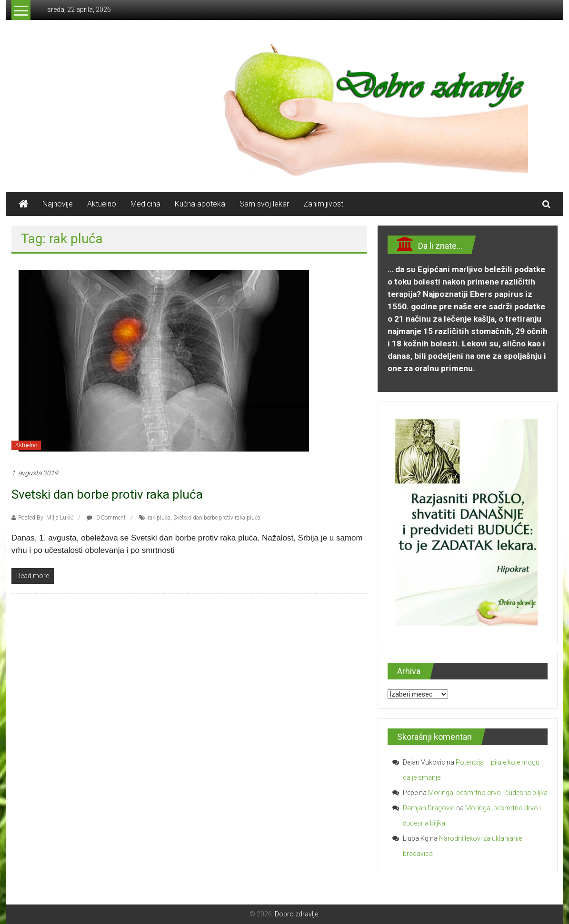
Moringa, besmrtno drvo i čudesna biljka (488, 793)
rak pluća (159, 518)
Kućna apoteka (200, 204)
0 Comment (106, 518)
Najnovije (58, 204)
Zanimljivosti (324, 204)
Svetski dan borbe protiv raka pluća (107, 494)
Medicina (145, 204)
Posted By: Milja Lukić (46, 518)
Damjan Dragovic (429, 808)
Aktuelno (102, 204)
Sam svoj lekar (264, 204)
